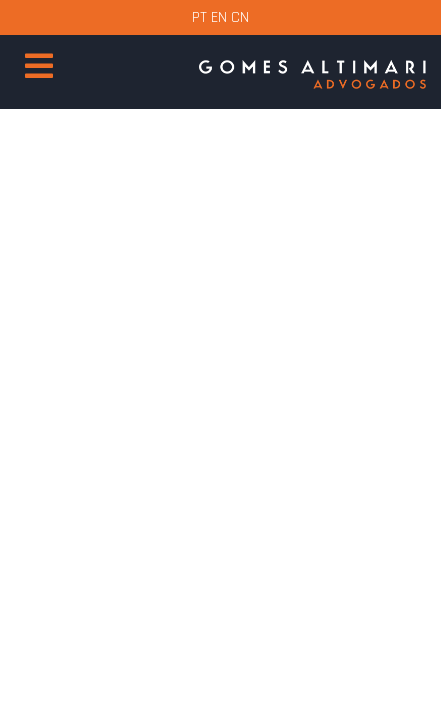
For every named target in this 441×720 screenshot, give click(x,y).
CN (240, 17)
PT (199, 17)
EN (219, 17)
